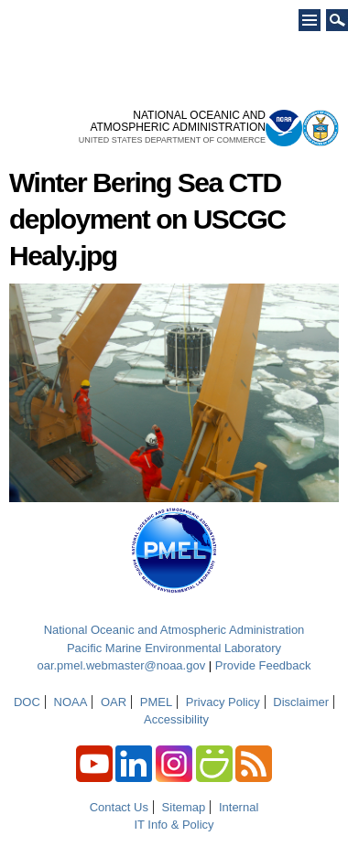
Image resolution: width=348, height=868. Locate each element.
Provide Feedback (263, 665)
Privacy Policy (223, 702)
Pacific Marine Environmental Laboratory (174, 648)
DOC (27, 702)
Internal (239, 807)
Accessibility (176, 719)
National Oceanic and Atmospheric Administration (174, 630)
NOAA (71, 702)
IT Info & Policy (174, 825)
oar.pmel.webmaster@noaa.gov (121, 665)
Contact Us (119, 807)
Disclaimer (301, 702)
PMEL (156, 702)
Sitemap (184, 807)
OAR (114, 702)
